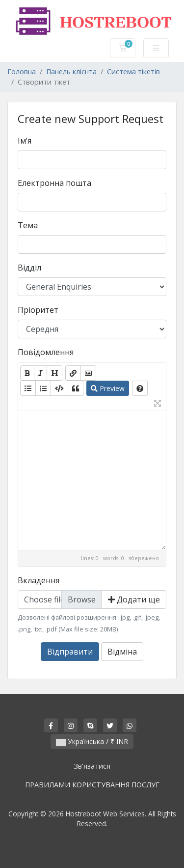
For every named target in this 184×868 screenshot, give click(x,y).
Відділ (29, 268)
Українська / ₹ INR (92, 741)
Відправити (70, 652)
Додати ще (134, 599)
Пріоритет (38, 310)
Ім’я (25, 141)
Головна (22, 72)
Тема (28, 225)
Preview (108, 388)
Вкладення (39, 580)
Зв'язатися (92, 766)
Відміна (122, 652)
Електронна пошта (54, 183)
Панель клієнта (71, 72)
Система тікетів (133, 72)
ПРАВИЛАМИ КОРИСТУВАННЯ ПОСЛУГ (92, 785)
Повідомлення (46, 352)
